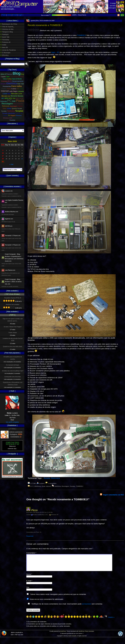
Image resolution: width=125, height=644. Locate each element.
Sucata (47, 478)
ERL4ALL (5, 55)
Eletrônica (38, 486)
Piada (20, 101)
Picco (34, 510)
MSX (7, 98)
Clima (5, 79)
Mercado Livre (17, 94)
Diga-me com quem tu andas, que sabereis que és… (13, 320)
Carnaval (13, 76)
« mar (11, 164)
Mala (9, 94)
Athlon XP (4, 74)
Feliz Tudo (21, 84)
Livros (9, 15)
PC (9, 101)
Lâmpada (21, 91)
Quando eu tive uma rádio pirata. (13, 347)
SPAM (9, 108)
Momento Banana (17, 96)
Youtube (12, 120)
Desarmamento (18, 81)
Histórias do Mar (7, 29)
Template (19, 111)
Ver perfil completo (12, 422)
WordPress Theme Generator (86, 634)
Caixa (8, 77)
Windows (19, 115)
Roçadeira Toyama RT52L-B (13, 298)
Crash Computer (72, 639)
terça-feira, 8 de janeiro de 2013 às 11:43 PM (39, 512)
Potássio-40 (5, 42)
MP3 (3, 98)
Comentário (31, 553)
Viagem (13, 115)
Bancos (10, 74)
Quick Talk (5, 37)
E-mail (15, 15)
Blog (17, 73)
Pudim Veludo (13, 333)
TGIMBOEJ (81, 35)
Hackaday (5, 40)
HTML (21, 89)
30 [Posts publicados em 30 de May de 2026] (22, 159)
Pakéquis (4, 34)
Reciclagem (65, 486)
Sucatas (73, 486)
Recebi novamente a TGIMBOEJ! (45, 25)
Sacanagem (14, 106)
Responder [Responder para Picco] (30, 536)
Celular (21, 76)
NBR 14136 (19, 98)
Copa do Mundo (17, 79)
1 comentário (51, 483)
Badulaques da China (9, 24)
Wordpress (17, 118)
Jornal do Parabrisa (8, 50)
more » (111, 620)
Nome (29, 577)
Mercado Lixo (6, 96)
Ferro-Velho (17, 86)
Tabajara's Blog (7, 32)
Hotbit (3, 45)
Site (28, 590)
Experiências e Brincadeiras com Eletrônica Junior (13, 384)
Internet (48, 486)
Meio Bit (4, 47)
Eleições (3, 84)
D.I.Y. (32, 486)
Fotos (4, 15)
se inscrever (87, 607)
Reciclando (18, 104)
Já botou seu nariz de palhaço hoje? (13, 371)
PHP (14, 101)
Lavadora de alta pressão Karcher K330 (13, 340)
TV (9, 115)
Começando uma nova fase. (13, 377)
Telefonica (11, 111)
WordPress (63, 634)
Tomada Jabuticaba (8, 113)
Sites (5, 108)
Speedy (14, 108)
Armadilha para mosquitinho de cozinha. (13, 358)
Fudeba (14, 89)
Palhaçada (4, 101)
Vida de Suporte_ (7, 27)
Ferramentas (7, 86)
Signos (20, 106)
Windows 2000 (8, 118)
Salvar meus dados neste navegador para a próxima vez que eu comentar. (58, 597)
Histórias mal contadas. (13, 305)
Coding (9, 79)
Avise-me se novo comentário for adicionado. (47, 602)
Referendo (6, 106)
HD (18, 89)
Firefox (4, 89)
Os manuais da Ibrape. (13, 365)
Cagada (3, 77)
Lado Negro (13, 91)
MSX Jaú (12, 98)
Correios (4, 81)
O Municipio (5, 53)
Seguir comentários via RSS (113, 495)
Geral (43, 486)
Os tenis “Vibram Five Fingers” (13, 327)
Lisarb (5, 94)
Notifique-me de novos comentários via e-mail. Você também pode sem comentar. (65, 607)
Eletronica (55, 478)
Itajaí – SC (55, 52)
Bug (23, 74)
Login (20, 15)
